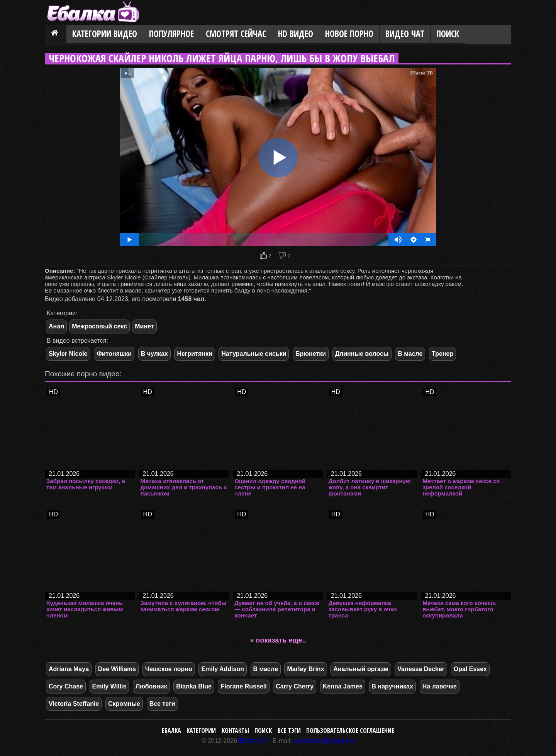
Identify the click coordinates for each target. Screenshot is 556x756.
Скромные (124, 704)
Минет (144, 326)
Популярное (171, 34)
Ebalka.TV (253, 741)
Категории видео (105, 34)
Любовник (151, 686)
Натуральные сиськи (254, 354)
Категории (201, 731)
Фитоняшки (114, 354)
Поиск (448, 34)
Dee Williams (117, 669)
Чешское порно (169, 669)
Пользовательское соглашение (350, 731)
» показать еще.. (278, 640)
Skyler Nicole (68, 354)
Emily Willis (109, 686)
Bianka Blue (194, 686)
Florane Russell (243, 686)
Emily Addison (223, 669)
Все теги (162, 704)
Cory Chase (66, 686)
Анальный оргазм (361, 669)
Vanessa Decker (421, 669)
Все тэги (289, 731)
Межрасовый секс (99, 326)
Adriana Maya (69, 669)
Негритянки (194, 354)
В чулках (154, 354)
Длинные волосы (362, 354)
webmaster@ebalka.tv (324, 741)
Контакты (235, 731)
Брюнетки (311, 354)
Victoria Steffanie (74, 704)
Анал (56, 326)
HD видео (296, 34)
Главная (56, 34)
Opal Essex (470, 669)
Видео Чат (405, 34)
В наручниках (393, 686)
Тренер (442, 354)
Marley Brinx (305, 669)
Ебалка (171, 731)
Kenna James (343, 686)
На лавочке (440, 686)
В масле (410, 354)
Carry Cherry (295, 686)
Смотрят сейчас (236, 34)
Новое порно (349, 34)
